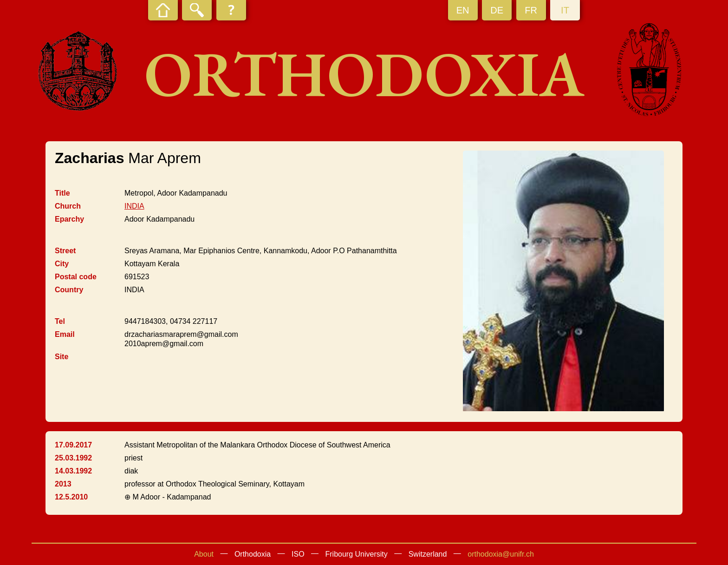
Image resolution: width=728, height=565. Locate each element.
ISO (298, 554)
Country (69, 290)
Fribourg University (357, 554)
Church (68, 206)
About (204, 554)
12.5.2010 (71, 497)
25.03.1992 (73, 458)
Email (65, 334)
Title (62, 193)
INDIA (134, 206)
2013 (63, 484)
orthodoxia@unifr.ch (501, 554)
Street (65, 251)
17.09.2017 (73, 445)
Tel (60, 321)
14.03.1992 (73, 471)
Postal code (76, 277)
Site (62, 357)
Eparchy (69, 219)
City (62, 264)
